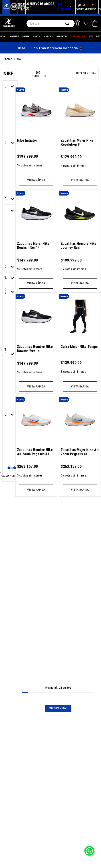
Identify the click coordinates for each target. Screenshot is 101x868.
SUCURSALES (93, 9)
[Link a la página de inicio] (9, 59)
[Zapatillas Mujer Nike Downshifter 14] (36, 239)
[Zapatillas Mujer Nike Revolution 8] (80, 136)
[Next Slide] (71, 7)
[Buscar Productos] (68, 23)
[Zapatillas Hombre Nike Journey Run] (80, 239)
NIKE (19, 59)
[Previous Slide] (30, 7)
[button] (10, 199)
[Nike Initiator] (36, 136)
